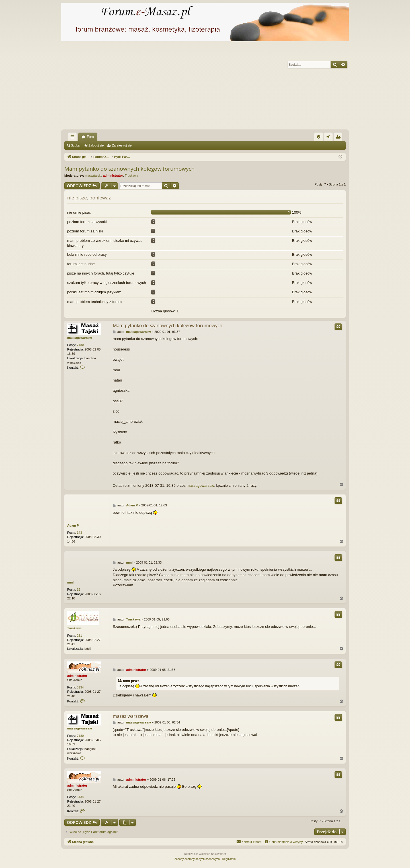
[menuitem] (319, 137)
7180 (80, 345)
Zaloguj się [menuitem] (330, 138)
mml (70, 582)
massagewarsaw (80, 338)
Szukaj (76, 145)
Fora (90, 137)
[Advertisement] (232, 87)
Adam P (73, 525)
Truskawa (131, 176)
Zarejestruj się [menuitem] (339, 138)
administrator (113, 176)
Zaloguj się (96, 145)
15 (79, 589)
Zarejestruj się (122, 145)
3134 (80, 687)
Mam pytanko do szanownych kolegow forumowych (129, 169)
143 (79, 533)
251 (79, 636)
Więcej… (73, 138)
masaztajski (93, 176)
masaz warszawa (131, 716)
